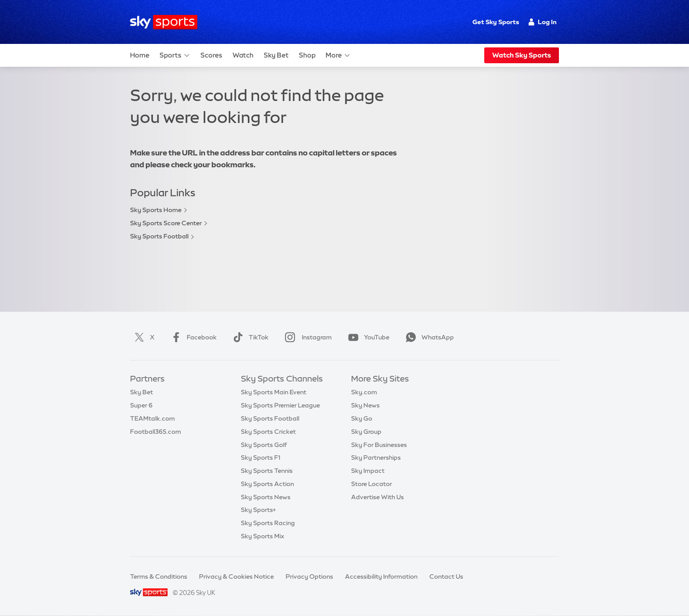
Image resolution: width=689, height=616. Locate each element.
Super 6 (141, 405)
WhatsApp (428, 337)
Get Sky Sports (496, 22)
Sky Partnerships (376, 457)
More (338, 55)
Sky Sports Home (156, 210)
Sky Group (366, 432)
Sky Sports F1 (261, 457)
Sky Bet (276, 55)
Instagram (306, 337)
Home (140, 55)
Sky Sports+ (258, 510)
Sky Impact (368, 471)
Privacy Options (309, 576)
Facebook (192, 337)
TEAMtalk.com (152, 418)
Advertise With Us (377, 497)
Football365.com (156, 432)
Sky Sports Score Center (166, 223)
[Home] (164, 22)
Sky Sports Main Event (274, 392)
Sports (175, 55)
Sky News (365, 405)
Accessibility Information (381, 576)
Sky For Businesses (379, 445)
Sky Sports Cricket (268, 432)
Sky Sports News (266, 497)
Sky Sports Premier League (280, 405)
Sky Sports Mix (263, 536)
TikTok (249, 337)
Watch (243, 55)
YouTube (367, 337)
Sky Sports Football (159, 236)
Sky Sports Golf (264, 445)
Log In (542, 22)
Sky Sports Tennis (267, 471)
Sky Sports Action (267, 484)
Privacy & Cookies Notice (236, 576)
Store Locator (372, 484)
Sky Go (362, 418)
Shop (307, 55)
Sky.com (364, 392)
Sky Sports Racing (268, 523)
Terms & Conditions (159, 576)
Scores (211, 55)
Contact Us (446, 576)
